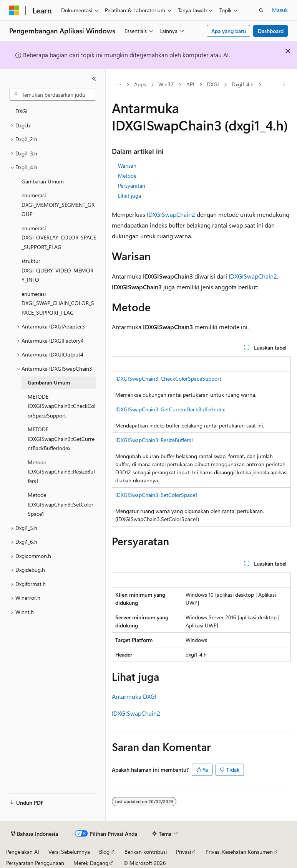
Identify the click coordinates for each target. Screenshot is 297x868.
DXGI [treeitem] (22, 111)
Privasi (183, 852)
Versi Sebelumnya (69, 852)
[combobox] (53, 95)
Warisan (127, 166)
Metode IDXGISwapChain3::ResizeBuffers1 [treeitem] (61, 472)
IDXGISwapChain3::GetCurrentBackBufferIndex (170, 409)
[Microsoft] (14, 10)
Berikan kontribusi (146, 852)
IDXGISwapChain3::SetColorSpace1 (156, 495)
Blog (104, 852)
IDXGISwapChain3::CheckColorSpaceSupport (168, 379)
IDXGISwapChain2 (171, 214)
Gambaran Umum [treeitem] (43, 181)
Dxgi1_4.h (243, 84)
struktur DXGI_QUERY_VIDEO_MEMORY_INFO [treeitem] (57, 270)
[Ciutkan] (94, 79)
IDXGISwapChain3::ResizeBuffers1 (154, 440)
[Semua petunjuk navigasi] (119, 85)
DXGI (213, 84)
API (190, 84)
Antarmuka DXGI (134, 696)
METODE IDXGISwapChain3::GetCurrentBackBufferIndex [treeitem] (61, 439)
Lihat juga (129, 196)
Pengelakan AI (23, 852)
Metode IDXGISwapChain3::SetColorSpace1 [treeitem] (61, 504)
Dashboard (271, 31)
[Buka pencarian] (261, 10)
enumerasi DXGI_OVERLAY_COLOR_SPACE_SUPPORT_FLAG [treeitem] (59, 238)
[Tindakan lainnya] (284, 85)
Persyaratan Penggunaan (35, 863)
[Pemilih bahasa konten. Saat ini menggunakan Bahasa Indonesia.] (34, 834)
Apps (140, 84)
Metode (127, 176)
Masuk (280, 10)
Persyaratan (132, 186)
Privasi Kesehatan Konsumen (239, 852)
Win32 (166, 84)
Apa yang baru (229, 31)
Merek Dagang (91, 863)
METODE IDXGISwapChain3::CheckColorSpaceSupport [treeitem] (61, 406)
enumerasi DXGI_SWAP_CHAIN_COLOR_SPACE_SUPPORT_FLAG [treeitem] (58, 303)
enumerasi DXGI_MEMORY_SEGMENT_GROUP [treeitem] (58, 205)
